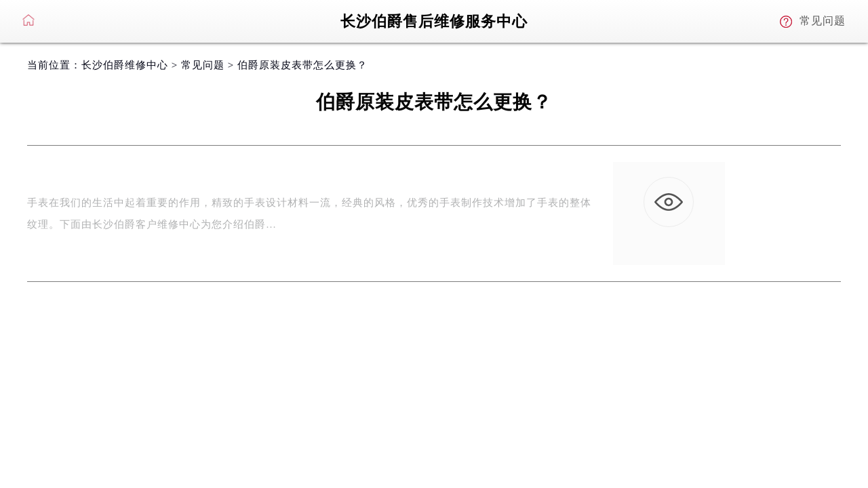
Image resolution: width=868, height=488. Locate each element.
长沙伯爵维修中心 (125, 65)
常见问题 (203, 65)
